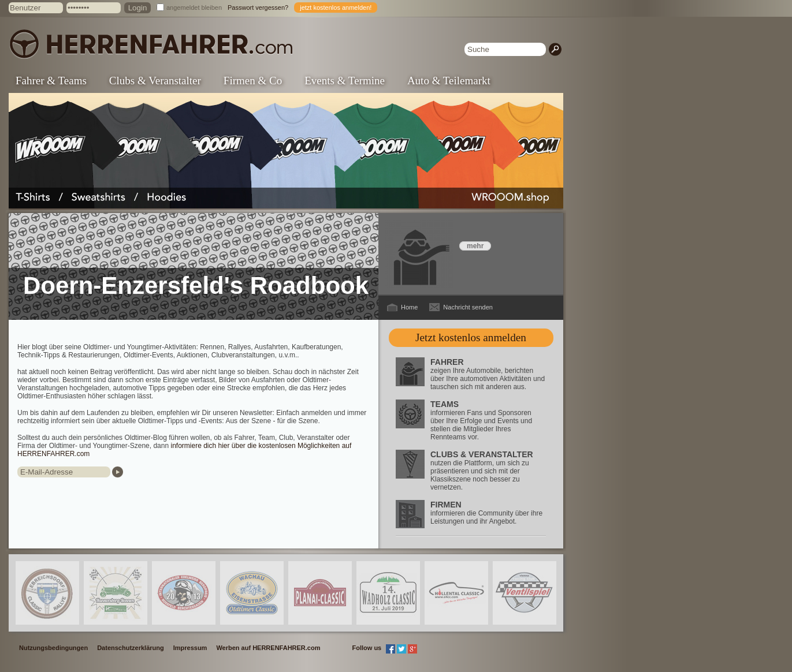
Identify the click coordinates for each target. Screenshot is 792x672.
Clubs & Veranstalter (155, 81)
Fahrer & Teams (51, 81)
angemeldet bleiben (194, 8)
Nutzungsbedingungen (53, 648)
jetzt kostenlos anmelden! (336, 8)
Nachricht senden (468, 307)
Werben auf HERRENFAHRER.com (268, 648)
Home (409, 307)
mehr (475, 246)
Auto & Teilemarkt (449, 81)
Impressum (190, 648)
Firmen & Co (253, 81)
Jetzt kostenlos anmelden (471, 337)
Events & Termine (345, 81)
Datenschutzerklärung (131, 648)
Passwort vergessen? (258, 8)
